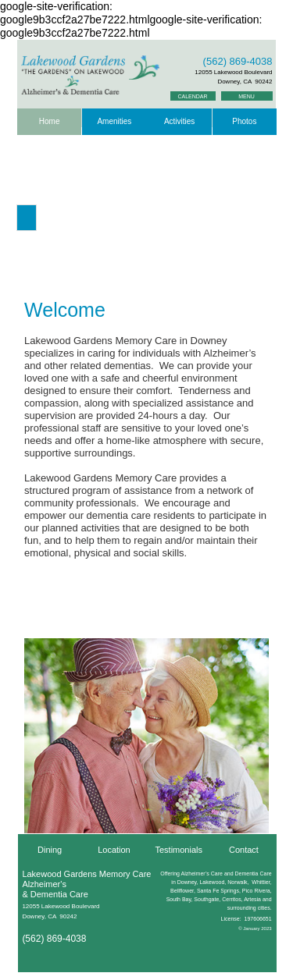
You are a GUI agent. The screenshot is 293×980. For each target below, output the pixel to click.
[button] (27, 218)
